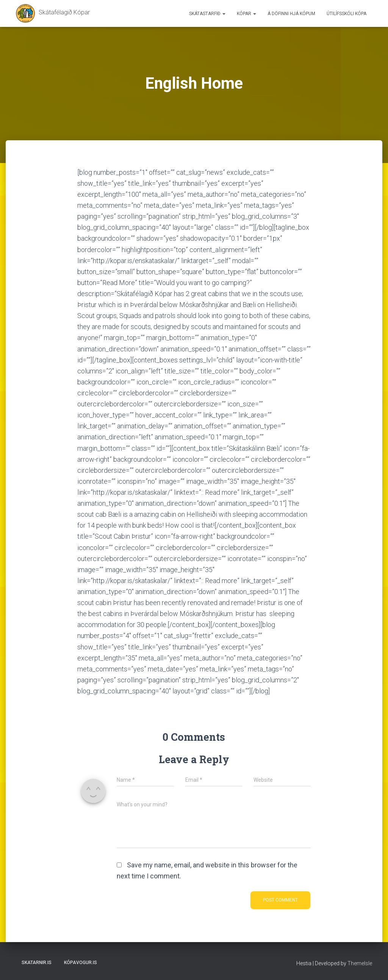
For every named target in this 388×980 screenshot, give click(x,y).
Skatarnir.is (37, 963)
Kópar (246, 14)
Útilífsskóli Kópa (347, 14)
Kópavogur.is (81, 963)
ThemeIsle (360, 963)
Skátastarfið (207, 14)
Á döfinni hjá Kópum (291, 14)
